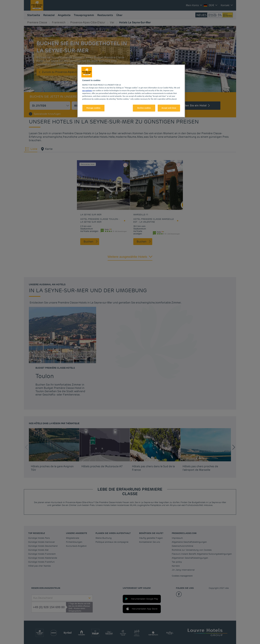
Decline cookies (144, 108)
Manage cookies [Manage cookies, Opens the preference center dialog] (93, 108)
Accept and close (169, 108)
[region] (131, 91)
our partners (87, 91)
